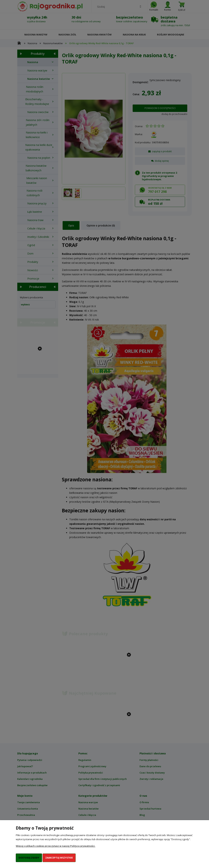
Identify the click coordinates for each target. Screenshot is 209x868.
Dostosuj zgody (29, 858)
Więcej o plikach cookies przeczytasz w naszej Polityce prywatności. (56, 846)
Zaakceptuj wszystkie (59, 858)
